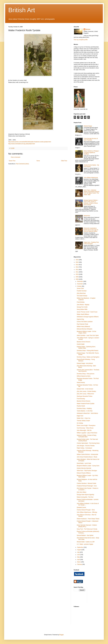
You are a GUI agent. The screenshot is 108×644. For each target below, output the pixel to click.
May (79, 557)
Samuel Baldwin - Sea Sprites (85, 535)
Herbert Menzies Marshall (84, 468)
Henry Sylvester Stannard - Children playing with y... (87, 526)
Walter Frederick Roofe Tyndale (86, 404)
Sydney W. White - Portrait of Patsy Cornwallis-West (87, 436)
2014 (77, 265)
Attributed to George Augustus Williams (88, 317)
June (79, 555)
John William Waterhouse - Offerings (87, 512)
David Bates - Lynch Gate (84, 463)
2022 (77, 262)
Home (38, 161)
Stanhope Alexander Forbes (85, 396)
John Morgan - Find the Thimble (86, 446)
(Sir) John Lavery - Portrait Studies (86, 391)
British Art (22, 10)
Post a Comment (16, 157)
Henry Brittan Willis (82, 309)
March (79, 562)
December (80, 281)
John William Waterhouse (91, 178)
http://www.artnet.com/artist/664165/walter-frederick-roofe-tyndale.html (30, 142)
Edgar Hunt (80, 416)
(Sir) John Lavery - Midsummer (85, 394)
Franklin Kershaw (82, 291)
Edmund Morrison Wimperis (85, 329)
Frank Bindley (81, 302)
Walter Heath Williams (83, 314)
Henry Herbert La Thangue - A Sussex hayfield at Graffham (92, 152)
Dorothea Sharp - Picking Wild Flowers (88, 351)
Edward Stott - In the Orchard (85, 389)
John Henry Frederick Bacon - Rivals (87, 457)
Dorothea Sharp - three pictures (86, 374)
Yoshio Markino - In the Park (85, 411)
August (79, 550)
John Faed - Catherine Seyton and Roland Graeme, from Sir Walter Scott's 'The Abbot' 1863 (92, 192)
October (80, 286)
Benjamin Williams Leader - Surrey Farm (88, 466)
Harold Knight (81, 344)
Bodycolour (87, 216)
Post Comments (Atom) (22, 164)
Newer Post (12, 161)
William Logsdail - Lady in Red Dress (87, 433)
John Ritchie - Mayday (83, 305)
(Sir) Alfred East (81, 293)
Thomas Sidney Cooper (83, 421)
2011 (77, 272)
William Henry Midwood (83, 327)
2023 (77, 260)
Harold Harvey (81, 382)
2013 (77, 267)
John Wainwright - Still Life (84, 430)
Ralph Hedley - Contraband (84, 448)
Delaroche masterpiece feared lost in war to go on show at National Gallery (91, 230)
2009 (77, 277)
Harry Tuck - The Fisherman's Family (87, 529)
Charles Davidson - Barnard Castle (86, 483)
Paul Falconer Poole (82, 324)
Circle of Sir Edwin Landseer (85, 322)
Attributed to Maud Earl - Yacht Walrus (87, 413)
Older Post (64, 161)
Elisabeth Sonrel (81, 507)
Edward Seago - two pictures (85, 363)
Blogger (61, 635)
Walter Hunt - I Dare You (84, 418)
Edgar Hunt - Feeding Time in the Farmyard (91, 243)
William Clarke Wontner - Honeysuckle (87, 454)
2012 (77, 270)
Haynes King (80, 319)
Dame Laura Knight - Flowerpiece (86, 426)
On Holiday (80, 423)
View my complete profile (81, 40)
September (80, 547)
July (78, 552)
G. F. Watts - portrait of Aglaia (85, 544)
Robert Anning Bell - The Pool (85, 497)
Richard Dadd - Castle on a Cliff (86, 542)
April (79, 560)
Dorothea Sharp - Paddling (84, 408)
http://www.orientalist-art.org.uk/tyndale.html (22, 144)
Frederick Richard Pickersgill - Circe (87, 486)
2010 (77, 274)
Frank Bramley (81, 399)
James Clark (80, 288)
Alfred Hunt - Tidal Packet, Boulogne (87, 471)
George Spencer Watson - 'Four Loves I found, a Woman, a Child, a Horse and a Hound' (91, 202)
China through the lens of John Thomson (91, 139)
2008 (77, 279)
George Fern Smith (82, 307)
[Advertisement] (98, 594)
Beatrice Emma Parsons (84, 342)
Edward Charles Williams (84, 473)
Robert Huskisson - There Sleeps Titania (88, 519)
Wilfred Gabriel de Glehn (84, 376)
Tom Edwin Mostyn (82, 296)
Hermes (88, 29)
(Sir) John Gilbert (82, 492)
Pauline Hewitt (81, 406)
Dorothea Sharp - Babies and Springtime (88, 357)
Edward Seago (88, 126)
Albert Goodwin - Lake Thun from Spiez (88, 335)
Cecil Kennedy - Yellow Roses (85, 428)
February (80, 564)
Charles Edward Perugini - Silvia (86, 510)
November (80, 284)
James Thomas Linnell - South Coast (87, 312)
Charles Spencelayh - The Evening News (88, 443)
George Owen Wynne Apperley (85, 495)
